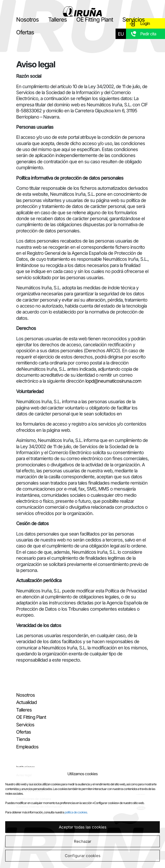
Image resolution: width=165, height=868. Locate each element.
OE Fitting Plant (95, 19)
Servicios (134, 19)
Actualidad (26, 702)
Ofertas (25, 32)
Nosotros (27, 19)
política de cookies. (76, 812)
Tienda (23, 739)
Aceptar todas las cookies (83, 827)
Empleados (27, 747)
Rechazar (83, 841)
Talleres (58, 19)
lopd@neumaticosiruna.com (113, 381)
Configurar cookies (83, 856)
